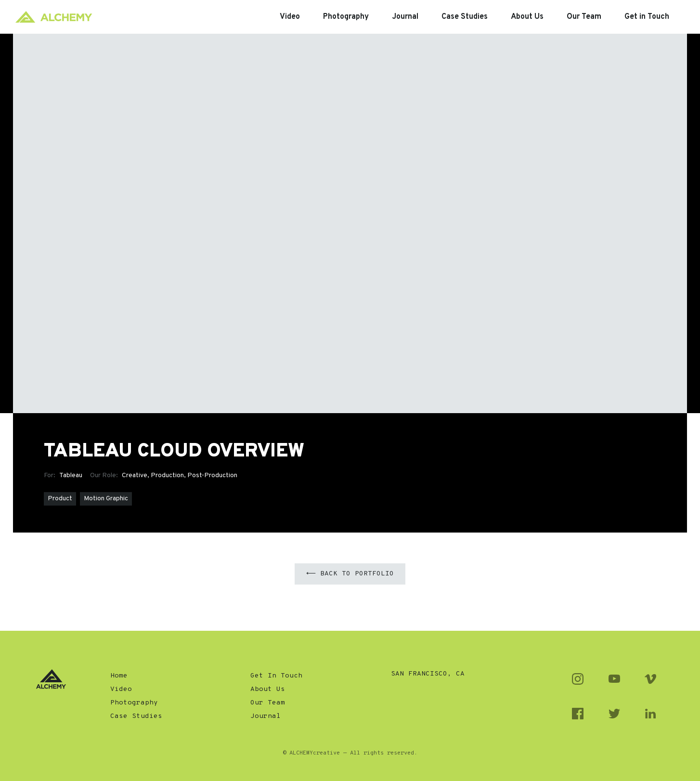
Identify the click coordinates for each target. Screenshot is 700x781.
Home (119, 676)
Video (121, 689)
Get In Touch (276, 676)
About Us (268, 689)
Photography (134, 703)
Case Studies (136, 716)
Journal (266, 716)
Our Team (268, 703)
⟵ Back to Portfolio (350, 574)
